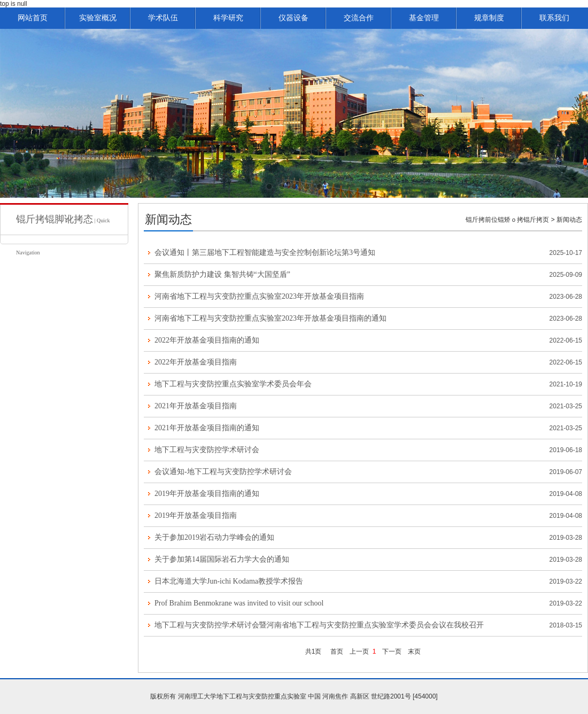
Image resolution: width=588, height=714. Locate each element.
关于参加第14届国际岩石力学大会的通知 (222, 559)
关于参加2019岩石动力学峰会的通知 (214, 537)
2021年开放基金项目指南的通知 (207, 428)
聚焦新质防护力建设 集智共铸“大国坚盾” (222, 274)
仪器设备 (293, 18)
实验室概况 (98, 18)
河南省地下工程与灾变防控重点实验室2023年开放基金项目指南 (259, 296)
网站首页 (33, 18)
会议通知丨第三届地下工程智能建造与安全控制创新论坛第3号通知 (265, 253)
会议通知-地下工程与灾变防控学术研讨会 (223, 472)
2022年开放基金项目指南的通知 (207, 340)
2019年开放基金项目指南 (196, 515)
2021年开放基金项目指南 (196, 406)
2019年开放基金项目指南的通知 (207, 494)
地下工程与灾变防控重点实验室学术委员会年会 (233, 384)
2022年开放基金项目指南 (196, 362)
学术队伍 (163, 18)
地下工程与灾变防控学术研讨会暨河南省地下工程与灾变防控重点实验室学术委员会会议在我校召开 (319, 625)
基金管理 (424, 18)
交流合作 (359, 18)
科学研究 (228, 18)
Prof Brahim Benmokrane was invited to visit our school (239, 603)
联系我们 (554, 18)
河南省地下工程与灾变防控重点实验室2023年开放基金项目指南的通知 (270, 318)
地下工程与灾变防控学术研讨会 (207, 450)
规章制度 (489, 18)
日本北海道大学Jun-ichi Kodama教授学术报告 (229, 581)
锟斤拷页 (536, 220)
